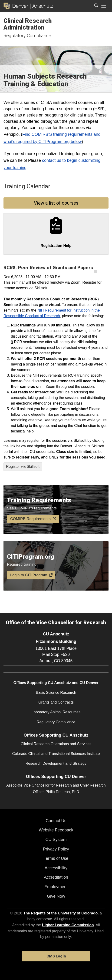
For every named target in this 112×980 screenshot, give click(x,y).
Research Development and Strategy (56, 763)
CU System (56, 840)
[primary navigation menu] (104, 6)
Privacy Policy (56, 849)
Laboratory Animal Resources (56, 712)
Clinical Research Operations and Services (56, 744)
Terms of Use (56, 858)
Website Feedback (56, 830)
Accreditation (56, 877)
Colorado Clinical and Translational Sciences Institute (56, 754)
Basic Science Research (56, 693)
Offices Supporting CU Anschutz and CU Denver (56, 683)
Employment (56, 887)
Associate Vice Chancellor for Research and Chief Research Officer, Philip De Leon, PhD (56, 788)
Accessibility (56, 868)
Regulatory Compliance (27, 36)
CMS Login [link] (56, 956)
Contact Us (56, 821)
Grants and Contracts (56, 702)
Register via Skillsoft (23, 467)
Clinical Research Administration (28, 24)
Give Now (56, 896)
